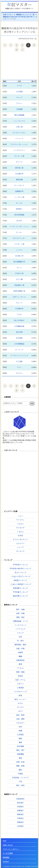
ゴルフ (20, 711)
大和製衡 (19, 109)
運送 (20, 758)
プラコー (19, 103)
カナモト (19, 373)
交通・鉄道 (20, 762)
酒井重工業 (19, 168)
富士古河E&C (19, 320)
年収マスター (20, 4)
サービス (20, 707)
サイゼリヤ (20, 528)
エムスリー (20, 543)
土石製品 (20, 735)
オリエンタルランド (20, 539)
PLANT (19, 221)
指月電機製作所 (19, 262)
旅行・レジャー (20, 699)
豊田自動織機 (19, 115)
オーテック (19, 350)
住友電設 (19, 338)
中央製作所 (19, 309)
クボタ (19, 314)
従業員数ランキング (20, 588)
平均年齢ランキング (20, 592)
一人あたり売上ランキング (20, 576)
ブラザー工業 (19, 244)
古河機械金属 (19, 326)
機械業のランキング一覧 (25, 15)
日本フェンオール (19, 297)
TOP (4, 841)
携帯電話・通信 (20, 645)
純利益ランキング (20, 580)
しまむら (20, 532)
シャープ (20, 547)
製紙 (20, 738)
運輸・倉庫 (20, 766)
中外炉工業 (19, 273)
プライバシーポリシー (11, 849)
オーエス (19, 203)
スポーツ (20, 684)
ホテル (20, 703)
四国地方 (20, 822)
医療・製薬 (20, 672)
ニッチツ (19, 250)
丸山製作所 (19, 174)
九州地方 (20, 826)
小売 (20, 781)
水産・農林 (20, 719)
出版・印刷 (20, 649)
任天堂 (20, 536)
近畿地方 (20, 811)
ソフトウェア (20, 629)
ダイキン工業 (19, 156)
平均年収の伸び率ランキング (20, 569)
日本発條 (19, 92)
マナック (19, 97)
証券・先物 (20, 613)
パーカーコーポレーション (19, 226)
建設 (20, 770)
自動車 (20, 652)
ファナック (19, 138)
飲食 (20, 695)
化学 (20, 727)
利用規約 (6, 858)
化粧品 (20, 676)
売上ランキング (20, 572)
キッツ (19, 268)
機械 (20, 656)
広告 (20, 637)
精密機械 (20, 754)
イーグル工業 (19, 197)
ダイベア (19, 162)
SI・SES (20, 641)
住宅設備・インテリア (20, 778)
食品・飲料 (20, 715)
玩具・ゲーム (20, 680)
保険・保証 (20, 617)
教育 (20, 664)
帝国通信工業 (19, 285)
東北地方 (20, 803)
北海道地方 (20, 799)
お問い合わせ (8, 845)
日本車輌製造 (19, 344)
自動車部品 (20, 660)
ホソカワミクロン (19, 133)
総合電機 (20, 746)
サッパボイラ (19, 185)
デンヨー (19, 232)
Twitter (6, 862)
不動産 (20, 774)
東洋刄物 (19, 332)
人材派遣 (20, 688)
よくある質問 (8, 853)
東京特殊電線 (19, 215)
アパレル (20, 668)
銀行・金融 (20, 609)
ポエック (19, 303)
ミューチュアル (19, 121)
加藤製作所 (19, 191)
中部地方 (20, 818)
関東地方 (20, 814)
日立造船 (19, 361)
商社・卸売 (20, 785)
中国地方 (20, 807)
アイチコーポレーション (19, 144)
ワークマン (20, 520)
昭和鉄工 (19, 209)
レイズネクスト (19, 150)
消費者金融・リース (20, 621)
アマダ (19, 86)
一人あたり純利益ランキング (20, 584)
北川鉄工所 (19, 256)
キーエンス (20, 551)
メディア (20, 633)
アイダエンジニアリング (19, 356)
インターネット (20, 625)
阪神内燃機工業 (19, 291)
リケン (19, 367)
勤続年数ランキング (20, 596)
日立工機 (19, 279)
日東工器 (19, 127)
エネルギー (20, 723)
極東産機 (19, 180)
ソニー (20, 516)
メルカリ (20, 524)
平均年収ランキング (20, 565)
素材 (20, 742)
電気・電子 (20, 750)
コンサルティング (20, 692)
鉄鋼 (20, 731)
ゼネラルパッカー (19, 238)
